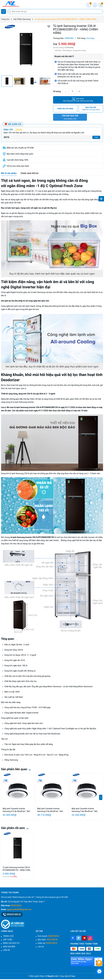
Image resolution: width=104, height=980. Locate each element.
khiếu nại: (47, 943)
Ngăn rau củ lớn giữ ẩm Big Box (83, 729)
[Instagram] (90, 938)
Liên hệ (41, 947)
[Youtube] (84, 938)
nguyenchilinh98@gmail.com (19, 909)
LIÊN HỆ (7, 950)
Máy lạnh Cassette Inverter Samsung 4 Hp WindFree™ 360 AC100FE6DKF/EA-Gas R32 (50, 810)
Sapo (73, 976)
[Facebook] (73, 938)
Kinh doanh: (48, 936)
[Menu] (4, 11)
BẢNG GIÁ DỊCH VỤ (11, 943)
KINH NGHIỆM (9, 947)
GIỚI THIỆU (8, 940)
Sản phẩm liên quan (14, 769)
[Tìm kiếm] (10, 11)
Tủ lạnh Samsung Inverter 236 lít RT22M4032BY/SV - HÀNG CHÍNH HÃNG (17, 869)
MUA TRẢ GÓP (91, 109)
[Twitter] (79, 938)
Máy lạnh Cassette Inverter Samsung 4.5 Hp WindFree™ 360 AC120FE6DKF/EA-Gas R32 (16, 810)
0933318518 (16, 906)
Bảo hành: (48, 940)
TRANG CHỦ (8, 936)
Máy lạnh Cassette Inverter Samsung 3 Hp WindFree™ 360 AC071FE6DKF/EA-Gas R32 (84, 810)
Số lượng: (57, 91)
